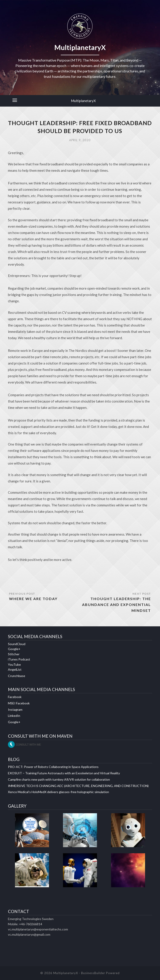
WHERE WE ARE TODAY (33, 599)
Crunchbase (17, 676)
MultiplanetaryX (83, 101)
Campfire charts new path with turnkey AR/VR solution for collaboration (59, 779)
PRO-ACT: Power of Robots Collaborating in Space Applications (53, 767)
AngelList (15, 669)
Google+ (14, 649)
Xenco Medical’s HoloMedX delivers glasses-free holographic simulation (58, 792)
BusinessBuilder (93, 973)
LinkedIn (14, 716)
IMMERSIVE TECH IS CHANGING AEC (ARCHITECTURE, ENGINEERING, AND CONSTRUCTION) (78, 786)
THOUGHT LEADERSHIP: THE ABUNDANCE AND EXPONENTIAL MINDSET (116, 604)
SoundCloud (17, 644)
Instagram (15, 709)
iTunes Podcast (19, 659)
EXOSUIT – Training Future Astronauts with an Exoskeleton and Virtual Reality (64, 773)
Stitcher (14, 654)
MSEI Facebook (19, 703)
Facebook (15, 697)
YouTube (14, 664)
